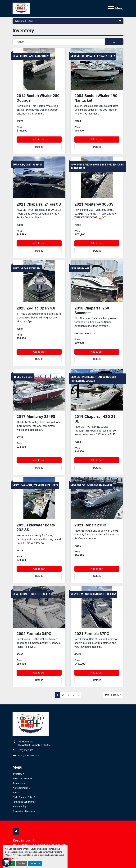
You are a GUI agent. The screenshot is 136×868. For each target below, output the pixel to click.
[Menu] (111, 8)
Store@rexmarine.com (29, 756)
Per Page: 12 (112, 695)
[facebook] (16, 831)
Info (15, 792)
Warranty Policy (20, 788)
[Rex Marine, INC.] (31, 724)
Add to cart (39, 139)
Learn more (35, 863)
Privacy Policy (19, 806)
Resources (18, 783)
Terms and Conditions (23, 802)
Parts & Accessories (22, 779)
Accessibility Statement (24, 811)
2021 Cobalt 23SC (90, 525)
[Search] (59, 42)
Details (39, 147)
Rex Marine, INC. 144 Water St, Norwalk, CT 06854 (34, 743)
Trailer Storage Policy (23, 797)
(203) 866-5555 (25, 750)
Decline (21, 863)
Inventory (17, 774)
